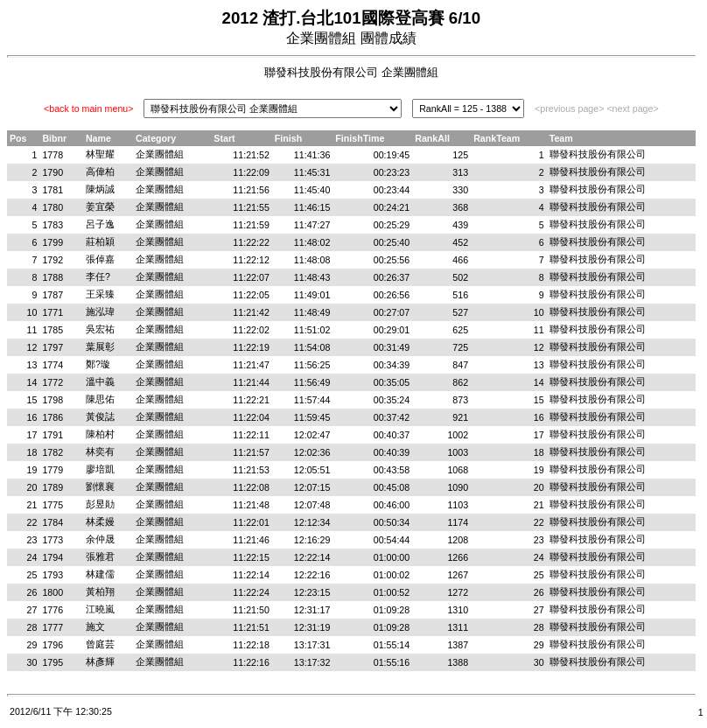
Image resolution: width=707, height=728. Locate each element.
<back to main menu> (88, 108)
